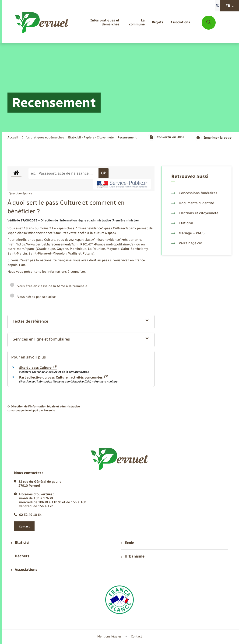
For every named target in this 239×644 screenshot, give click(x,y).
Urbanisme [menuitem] (133, 556)
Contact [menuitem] (136, 636)
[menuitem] (98, 23)
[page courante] (127, 137)
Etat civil (182, 223)
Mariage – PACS (188, 233)
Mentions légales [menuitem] (109, 636)
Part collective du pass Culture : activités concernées (63, 377)
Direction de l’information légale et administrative (45, 406)
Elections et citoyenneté (195, 213)
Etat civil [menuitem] (21, 542)
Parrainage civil (187, 243)
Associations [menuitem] (24, 570)
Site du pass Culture (38, 368)
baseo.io (49, 410)
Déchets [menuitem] (20, 556)
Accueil (13, 137)
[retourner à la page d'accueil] (42, 23)
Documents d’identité (193, 203)
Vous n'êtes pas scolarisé (33, 297)
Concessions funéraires (194, 193)
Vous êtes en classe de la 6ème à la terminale (49, 286)
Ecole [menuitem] (128, 543)
